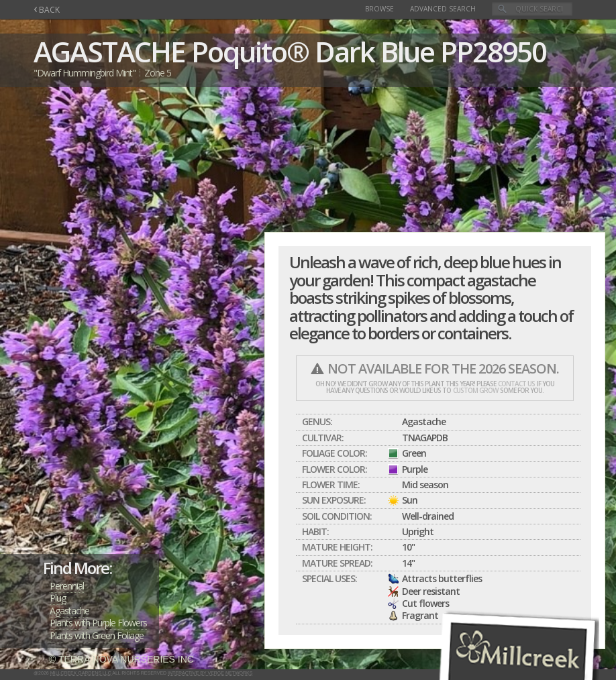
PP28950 (493, 51)
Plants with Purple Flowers (98, 623)
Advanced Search (443, 9)
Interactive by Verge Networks (210, 673)
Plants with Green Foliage (97, 635)
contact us (516, 384)
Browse (379, 9)
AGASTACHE (109, 51)
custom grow (475, 390)
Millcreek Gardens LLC (81, 673)
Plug (58, 598)
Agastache (69, 611)
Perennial (67, 586)
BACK (47, 10)
